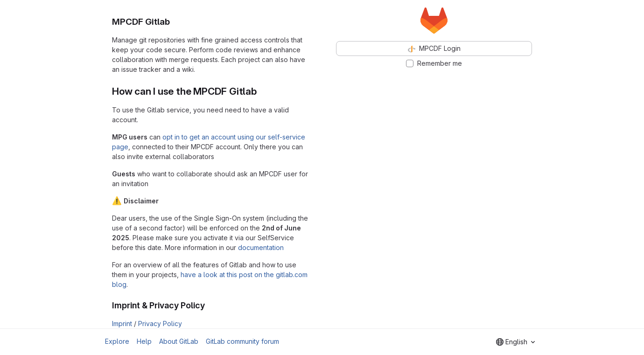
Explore (117, 341)
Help (144, 341)
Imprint (122, 324)
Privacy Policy (160, 324)
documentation (261, 247)
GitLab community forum (242, 341)
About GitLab (179, 341)
